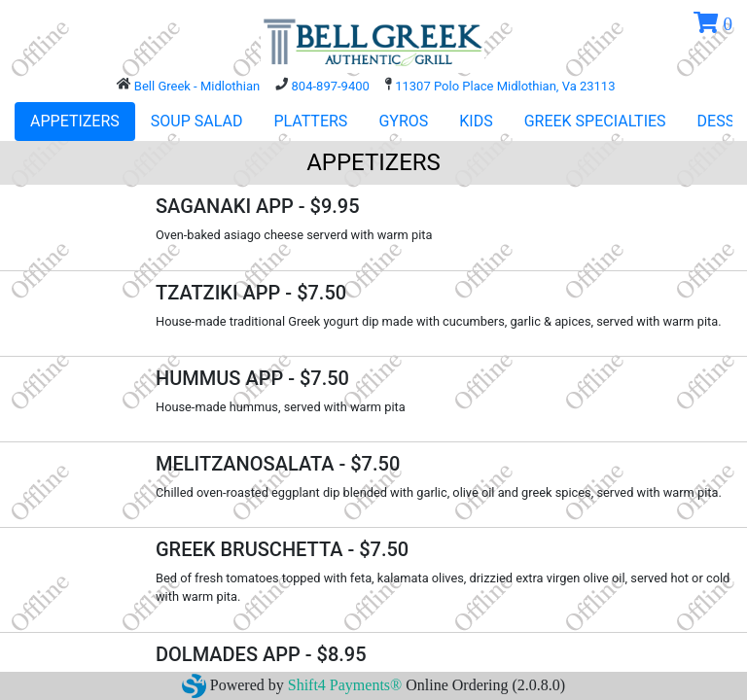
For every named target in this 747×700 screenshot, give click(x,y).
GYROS (403, 121)
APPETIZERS (75, 121)
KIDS (476, 121)
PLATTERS (310, 121)
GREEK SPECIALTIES (595, 121)
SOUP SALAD (197, 121)
